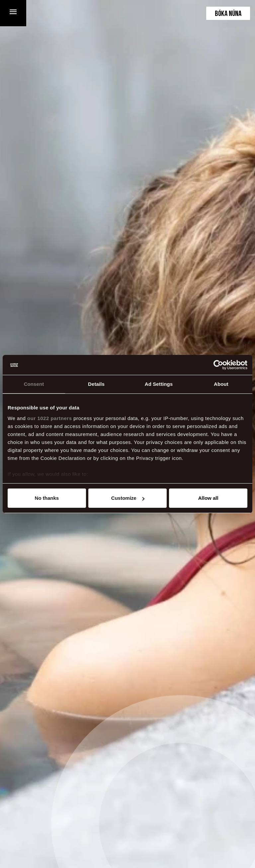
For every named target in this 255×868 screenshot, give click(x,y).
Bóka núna (228, 14)
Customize (128, 498)
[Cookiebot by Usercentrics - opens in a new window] (218, 365)
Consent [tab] (34, 384)
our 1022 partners (49, 418)
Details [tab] (96, 384)
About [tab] (221, 384)
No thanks (47, 498)
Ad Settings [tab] (159, 384)
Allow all (208, 498)
